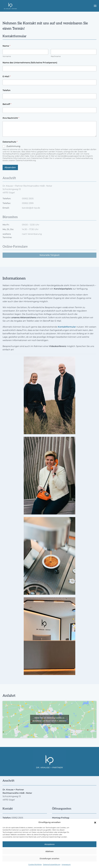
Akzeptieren (49, 844)
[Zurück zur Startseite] (10, 6)
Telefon (7, 90)
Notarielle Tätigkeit (50, 255)
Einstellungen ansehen (49, 858)
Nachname (56, 56)
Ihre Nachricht (11, 118)
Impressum (66, 864)
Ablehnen (49, 851)
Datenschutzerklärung (52, 864)
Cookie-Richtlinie (35, 864)
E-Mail (7, 76)
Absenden (10, 167)
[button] (95, 822)
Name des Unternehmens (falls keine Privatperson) (30, 63)
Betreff (7, 104)
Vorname (7, 56)
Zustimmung (13, 146)
